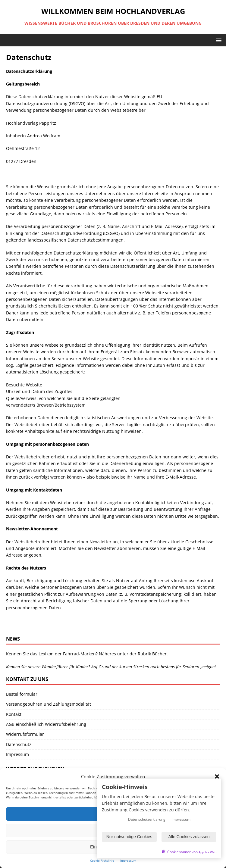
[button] (217, 776)
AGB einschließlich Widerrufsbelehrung (46, 724)
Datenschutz (19, 744)
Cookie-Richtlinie (102, 860)
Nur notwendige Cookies (129, 837)
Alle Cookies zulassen (189, 837)
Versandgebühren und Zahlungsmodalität (49, 704)
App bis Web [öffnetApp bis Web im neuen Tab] (207, 852)
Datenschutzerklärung (147, 819)
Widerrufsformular (25, 734)
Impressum (128, 860)
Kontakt (14, 714)
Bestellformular (22, 694)
